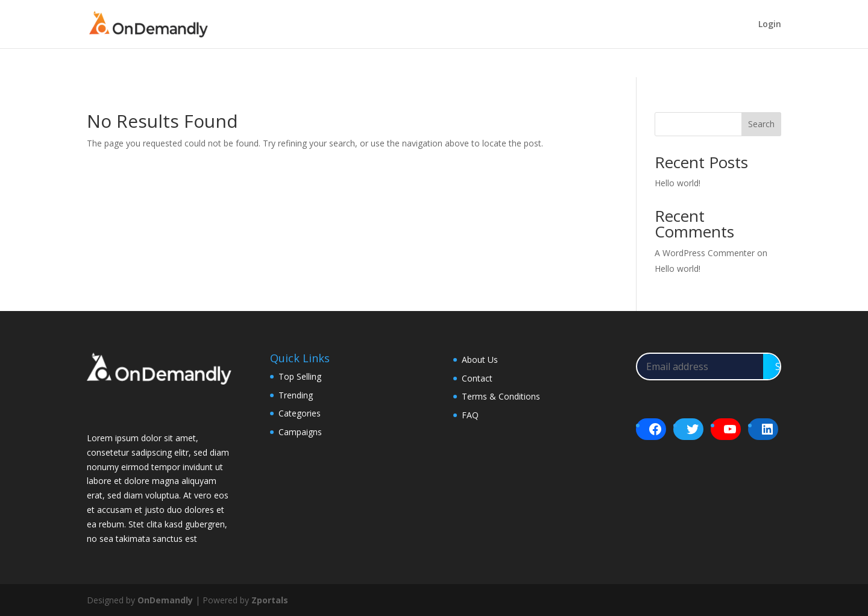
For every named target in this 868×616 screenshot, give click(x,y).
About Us (480, 360)
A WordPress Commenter (705, 253)
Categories (300, 413)
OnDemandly (165, 600)
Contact (477, 378)
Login (770, 25)
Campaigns (300, 432)
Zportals (270, 600)
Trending (296, 395)
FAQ (470, 415)
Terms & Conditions (501, 396)
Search (761, 124)
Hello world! (678, 183)
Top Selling (300, 376)
